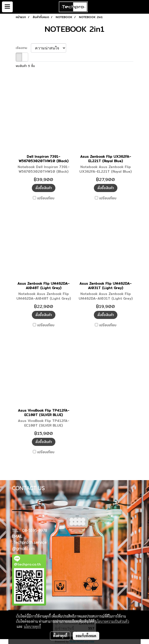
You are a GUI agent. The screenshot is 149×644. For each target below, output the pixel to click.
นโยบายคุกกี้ (32, 626)
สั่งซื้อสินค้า (44, 188)
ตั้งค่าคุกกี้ (60, 636)
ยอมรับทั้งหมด (86, 636)
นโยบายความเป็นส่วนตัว (112, 621)
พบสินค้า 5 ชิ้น (25, 66)
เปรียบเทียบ (46, 198)
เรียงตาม (23, 48)
